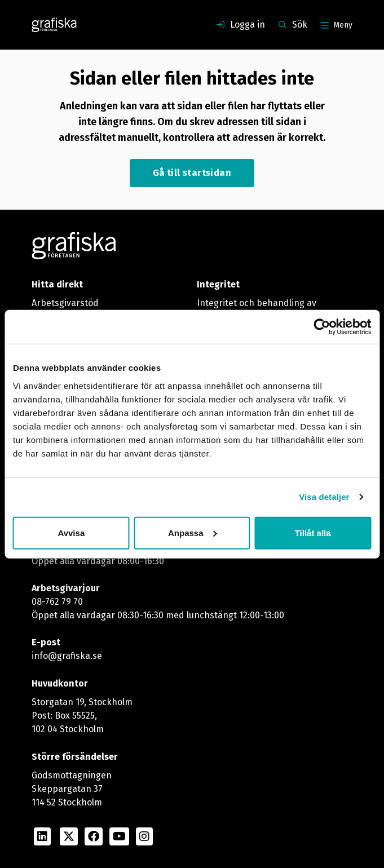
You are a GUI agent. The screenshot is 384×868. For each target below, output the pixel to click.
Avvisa (71, 532)
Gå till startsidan (192, 173)
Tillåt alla (313, 532)
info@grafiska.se (67, 656)
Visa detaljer (324, 497)
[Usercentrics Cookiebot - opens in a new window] (322, 327)
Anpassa (193, 532)
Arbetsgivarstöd (65, 303)
